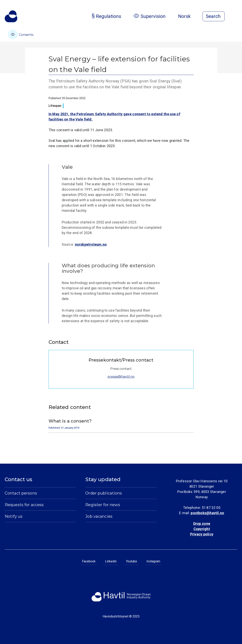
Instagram (153, 561)
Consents (21, 34)
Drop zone (202, 524)
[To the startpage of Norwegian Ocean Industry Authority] (11, 16)
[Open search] (214, 16)
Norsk (188, 16)
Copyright (202, 529)
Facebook (89, 561)
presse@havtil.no (121, 377)
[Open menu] (235, 17)
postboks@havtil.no (207, 513)
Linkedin (111, 561)
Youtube (132, 561)
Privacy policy (202, 534)
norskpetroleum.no (91, 244)
